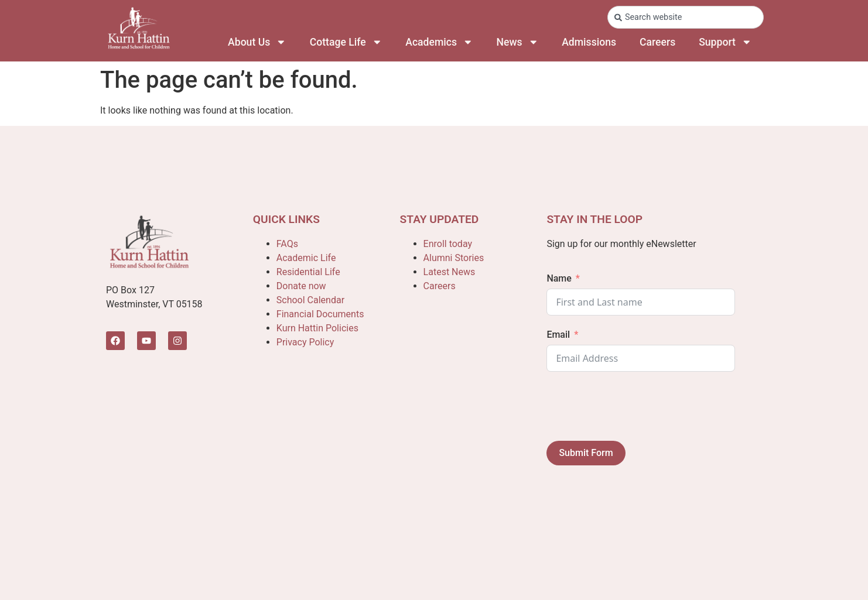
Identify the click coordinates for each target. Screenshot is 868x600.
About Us (257, 42)
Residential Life (308, 272)
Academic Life (306, 258)
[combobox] (686, 17)
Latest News (450, 272)
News (518, 42)
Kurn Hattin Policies (317, 328)
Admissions (589, 42)
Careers (657, 42)
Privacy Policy (305, 342)
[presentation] (635, 406)
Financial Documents (320, 314)
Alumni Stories (454, 258)
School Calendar (310, 300)
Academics (439, 42)
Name (559, 278)
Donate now (301, 286)
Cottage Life (346, 42)
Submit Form (586, 453)
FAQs (287, 244)
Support (725, 42)
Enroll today (448, 244)
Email (558, 335)
